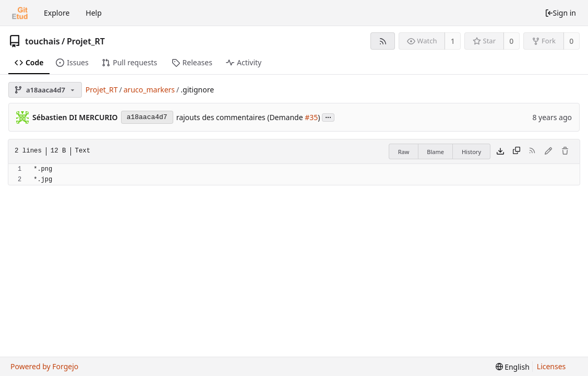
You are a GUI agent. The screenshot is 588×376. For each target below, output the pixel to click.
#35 (311, 117)
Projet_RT (86, 41)
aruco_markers (149, 90)
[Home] (20, 13)
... (328, 117)
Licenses (551, 366)
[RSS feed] (383, 41)
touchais (43, 41)
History (471, 152)
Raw (404, 152)
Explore (57, 13)
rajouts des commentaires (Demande (241, 117)
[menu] (513, 367)
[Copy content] (517, 151)
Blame (435, 152)
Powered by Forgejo (44, 366)
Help (94, 13)
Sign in (560, 13)
